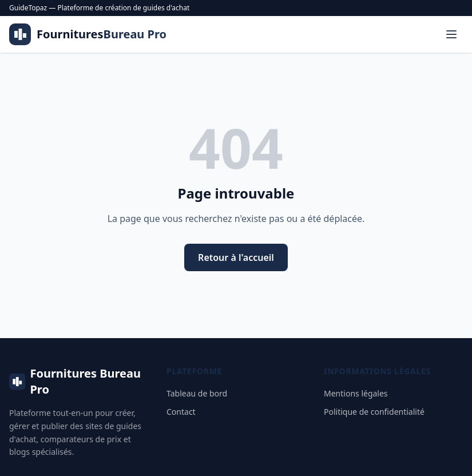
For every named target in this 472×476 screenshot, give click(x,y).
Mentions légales (356, 393)
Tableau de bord (197, 393)
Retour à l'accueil (236, 257)
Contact (181, 412)
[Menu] (451, 34)
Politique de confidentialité (374, 412)
